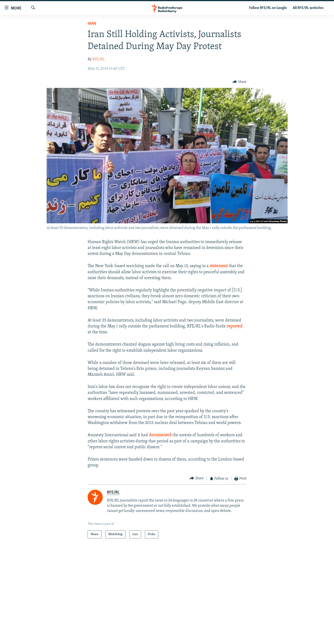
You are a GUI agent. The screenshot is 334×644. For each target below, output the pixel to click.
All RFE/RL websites (308, 8)
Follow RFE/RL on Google (268, 8)
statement (219, 266)
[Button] (239, 82)
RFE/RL (99, 59)
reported (234, 326)
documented (160, 435)
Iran (92, 24)
